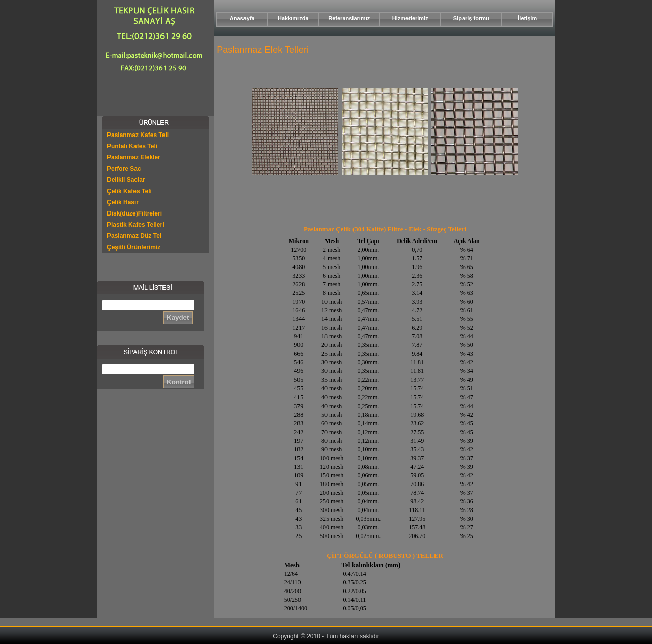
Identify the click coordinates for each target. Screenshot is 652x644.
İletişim (527, 18)
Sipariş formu (471, 18)
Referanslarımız (349, 18)
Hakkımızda (293, 18)
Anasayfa (242, 18)
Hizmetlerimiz (410, 18)
